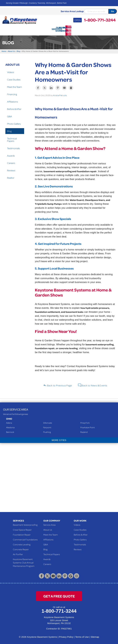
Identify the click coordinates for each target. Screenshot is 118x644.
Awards (11, 154)
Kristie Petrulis (60, 94)
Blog (9, 130)
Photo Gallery (14, 122)
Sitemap (95, 636)
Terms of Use (82, 636)
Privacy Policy (66, 636)
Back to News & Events (93, 384)
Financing (12, 93)
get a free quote (59, 595)
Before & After (14, 108)
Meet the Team (15, 85)
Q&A (10, 115)
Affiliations (12, 100)
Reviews (11, 169)
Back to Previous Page (58, 384)
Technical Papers (12, 138)
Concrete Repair (21, 548)
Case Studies (14, 78)
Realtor (11, 176)
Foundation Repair (22, 533)
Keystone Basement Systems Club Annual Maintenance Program (24, 561)
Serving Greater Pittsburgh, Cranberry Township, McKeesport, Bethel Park (36, 3)
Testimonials (13, 147)
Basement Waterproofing (25, 524)
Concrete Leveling (22, 543)
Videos (11, 71)
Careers (11, 162)
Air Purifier (18, 553)
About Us (12, 63)
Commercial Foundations (25, 538)
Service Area (49, 524)
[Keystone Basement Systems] (20, 20)
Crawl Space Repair (22, 528)
